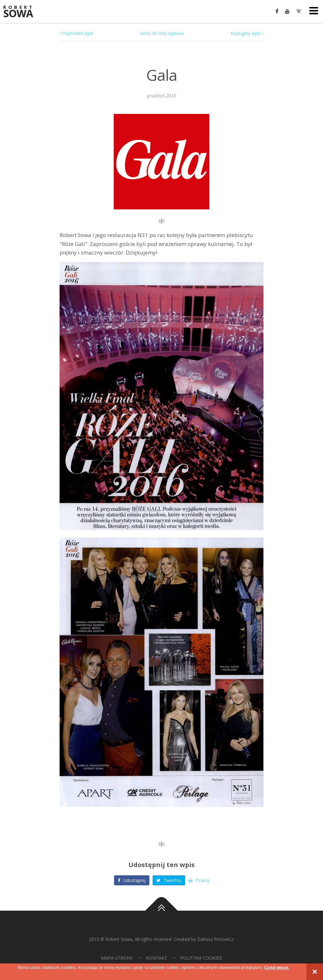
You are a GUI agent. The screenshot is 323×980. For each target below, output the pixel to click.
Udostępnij (132, 880)
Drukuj (199, 880)
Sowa (22, 12)
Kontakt (157, 958)
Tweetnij (169, 880)
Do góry (161, 911)
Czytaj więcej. (276, 968)
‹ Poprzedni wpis (76, 33)
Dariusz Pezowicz (215, 939)
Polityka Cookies (201, 958)
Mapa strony (117, 958)
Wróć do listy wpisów (162, 33)
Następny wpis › (247, 33)
